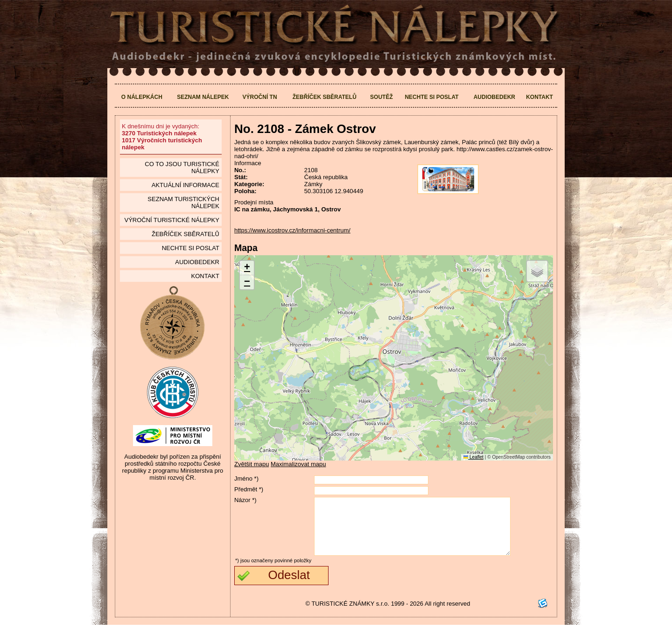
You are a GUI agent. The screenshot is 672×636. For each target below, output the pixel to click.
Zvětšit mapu (252, 464)
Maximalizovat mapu (298, 464)
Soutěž (381, 97)
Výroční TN (260, 97)
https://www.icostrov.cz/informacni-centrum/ (292, 230)
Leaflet (473, 457)
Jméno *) (246, 479)
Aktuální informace (185, 185)
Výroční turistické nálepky (171, 220)
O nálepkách (142, 97)
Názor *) (245, 500)
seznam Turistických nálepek (183, 203)
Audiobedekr (494, 97)
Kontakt (539, 97)
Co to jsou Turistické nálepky (182, 168)
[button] (247, 268)
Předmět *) (249, 489)
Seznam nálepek (203, 97)
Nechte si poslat (431, 97)
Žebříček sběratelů (325, 97)
